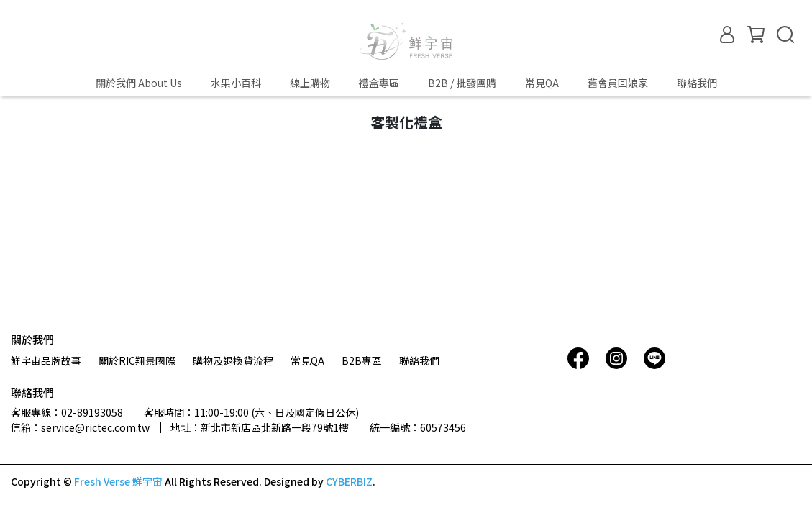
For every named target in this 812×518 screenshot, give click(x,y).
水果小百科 (236, 83)
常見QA (542, 83)
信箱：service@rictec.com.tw (80, 427)
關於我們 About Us (139, 83)
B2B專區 (362, 360)
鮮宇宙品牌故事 (46, 360)
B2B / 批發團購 (462, 83)
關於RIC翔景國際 (137, 360)
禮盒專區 (379, 83)
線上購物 (310, 83)
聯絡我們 (697, 83)
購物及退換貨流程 (233, 360)
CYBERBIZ (349, 481)
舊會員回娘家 (618, 83)
